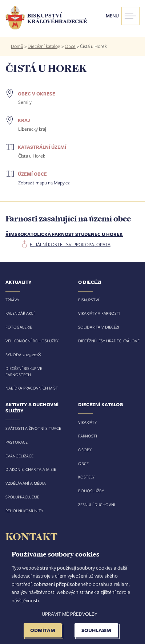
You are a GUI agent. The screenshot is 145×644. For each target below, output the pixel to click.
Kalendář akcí (20, 313)
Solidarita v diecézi (99, 327)
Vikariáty (87, 422)
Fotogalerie (19, 327)
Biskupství (89, 300)
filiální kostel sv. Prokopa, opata (70, 244)
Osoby (85, 450)
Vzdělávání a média (26, 483)
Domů (17, 46)
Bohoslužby (91, 491)
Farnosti (88, 436)
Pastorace (17, 442)
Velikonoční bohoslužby (32, 341)
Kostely (86, 477)
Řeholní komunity (24, 511)
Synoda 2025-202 (22, 354)
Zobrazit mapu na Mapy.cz (44, 183)
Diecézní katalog (44, 46)
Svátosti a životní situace (33, 428)
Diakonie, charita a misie (31, 469)
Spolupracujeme (22, 497)
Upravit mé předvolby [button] (70, 614)
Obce (70, 46)
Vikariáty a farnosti (99, 313)
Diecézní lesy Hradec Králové (109, 341)
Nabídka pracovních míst (32, 388)
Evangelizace (19, 456)
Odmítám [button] (43, 630)
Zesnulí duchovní (97, 504)
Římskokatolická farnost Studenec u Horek (64, 234)
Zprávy (12, 300)
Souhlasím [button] (96, 630)
